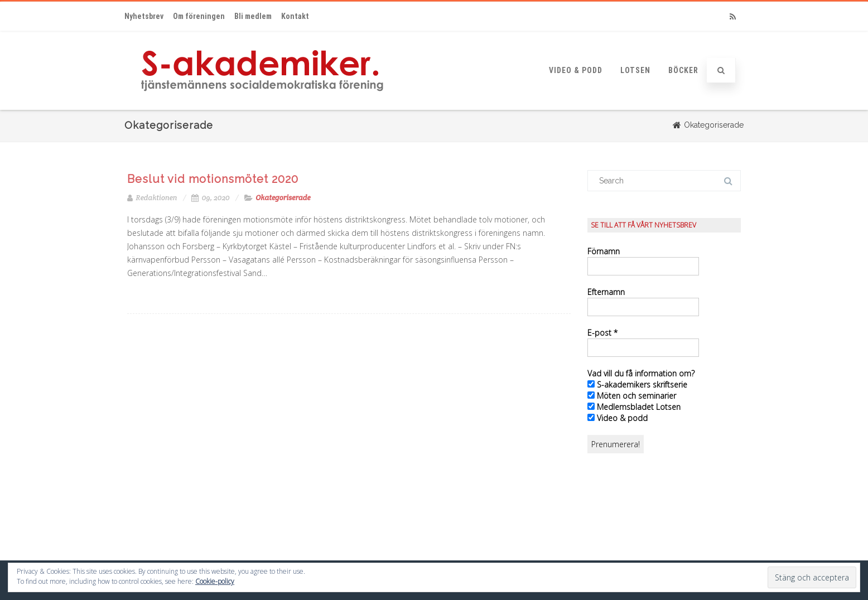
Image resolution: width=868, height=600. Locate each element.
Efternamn (606, 292)
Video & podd (576, 70)
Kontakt (295, 16)
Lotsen (635, 70)
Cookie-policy (215, 581)
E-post (602, 333)
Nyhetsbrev (144, 16)
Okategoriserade (283, 198)
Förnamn (604, 251)
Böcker (683, 70)
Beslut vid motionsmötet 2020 (213, 179)
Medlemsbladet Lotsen (634, 407)
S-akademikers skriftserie (637, 384)
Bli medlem (253, 16)
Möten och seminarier (632, 396)
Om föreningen (199, 16)
